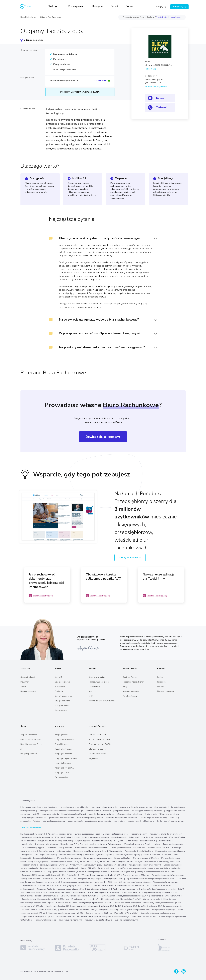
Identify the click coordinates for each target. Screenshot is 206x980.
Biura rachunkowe (28, 691)
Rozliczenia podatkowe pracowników (90, 851)
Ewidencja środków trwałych (33, 834)
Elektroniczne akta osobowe (93, 844)
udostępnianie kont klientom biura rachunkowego (61, 811)
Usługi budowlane (62, 701)
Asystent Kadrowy (131, 696)
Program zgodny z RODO (100, 744)
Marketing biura (146, 851)
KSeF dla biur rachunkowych (127, 920)
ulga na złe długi (162, 807)
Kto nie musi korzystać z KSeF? (85, 899)
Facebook (161, 682)
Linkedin (161, 687)
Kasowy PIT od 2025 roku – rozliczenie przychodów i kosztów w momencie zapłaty (117, 868)
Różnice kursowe (148, 841)
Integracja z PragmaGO (64, 768)
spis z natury (119, 821)
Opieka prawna (114, 844)
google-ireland (134, 821)
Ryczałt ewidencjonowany (71, 855)
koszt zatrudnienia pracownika (104, 807)
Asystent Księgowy (131, 691)
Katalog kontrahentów (121, 848)
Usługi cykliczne (66, 848)
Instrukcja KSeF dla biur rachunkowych (165, 906)
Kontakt (160, 677)
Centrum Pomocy (130, 677)
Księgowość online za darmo (60, 834)
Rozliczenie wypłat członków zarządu (105, 892)
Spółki (23, 687)
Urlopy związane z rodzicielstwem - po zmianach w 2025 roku (90, 882)
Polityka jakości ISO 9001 (99, 740)
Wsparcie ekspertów (29, 735)
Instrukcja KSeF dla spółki (135, 906)
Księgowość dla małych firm (71, 920)
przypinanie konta (121, 811)
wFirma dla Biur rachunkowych (102, 701)
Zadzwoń (162, 107)
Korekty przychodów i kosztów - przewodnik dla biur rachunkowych (115, 886)
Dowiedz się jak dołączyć (103, 437)
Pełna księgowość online (61, 861)
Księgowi (98, 6)
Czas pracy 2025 (38, 872)
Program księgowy (139, 834)
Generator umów (46, 851)
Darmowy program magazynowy (98, 858)
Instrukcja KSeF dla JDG (111, 906)
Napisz (160, 98)
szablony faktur (51, 807)
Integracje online (62, 735)
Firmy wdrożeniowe (166, 691)
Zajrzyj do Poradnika (130, 558)
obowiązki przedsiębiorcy (54, 821)
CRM (91, 696)
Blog (125, 687)
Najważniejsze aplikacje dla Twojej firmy (159, 577)
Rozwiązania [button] (76, 6)
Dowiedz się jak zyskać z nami (169, 17)
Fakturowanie (139, 848)
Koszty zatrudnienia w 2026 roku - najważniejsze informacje (72, 906)
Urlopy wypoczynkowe (169, 814)
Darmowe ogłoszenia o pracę (116, 834)
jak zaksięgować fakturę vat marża (147, 811)
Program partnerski (29, 754)
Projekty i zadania (153, 844)
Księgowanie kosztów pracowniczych (145, 865)
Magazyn (93, 691)
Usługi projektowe (62, 682)
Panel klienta (130, 851)
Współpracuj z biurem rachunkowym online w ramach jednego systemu (78, 872)
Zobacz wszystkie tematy (31, 827)
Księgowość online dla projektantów (71, 837)
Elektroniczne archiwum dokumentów (91, 848)
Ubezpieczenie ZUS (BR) (159, 848)
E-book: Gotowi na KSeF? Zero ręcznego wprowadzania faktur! (83, 903)
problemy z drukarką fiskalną (62, 818)
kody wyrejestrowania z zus (34, 818)
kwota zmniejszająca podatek (90, 818)
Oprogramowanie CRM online (146, 858)
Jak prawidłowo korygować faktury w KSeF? (81, 896)
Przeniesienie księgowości (123, 872)
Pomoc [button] (130, 6)
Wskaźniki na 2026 (132, 892)
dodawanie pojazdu (50, 814)
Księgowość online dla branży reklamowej (94, 841)
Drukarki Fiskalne (165, 841)
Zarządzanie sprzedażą (173, 844)
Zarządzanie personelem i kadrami (170, 851)
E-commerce (60, 687)
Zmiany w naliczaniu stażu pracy (127, 903)
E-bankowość (132, 841)
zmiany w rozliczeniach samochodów (136, 807)
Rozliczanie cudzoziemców (46, 844)
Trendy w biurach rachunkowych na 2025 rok (156, 872)
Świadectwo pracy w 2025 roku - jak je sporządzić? (61, 886)
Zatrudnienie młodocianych (98, 889)
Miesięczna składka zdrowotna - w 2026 (65, 913)
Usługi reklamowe (62, 706)
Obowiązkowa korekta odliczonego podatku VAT (104, 577)
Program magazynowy (38, 861)
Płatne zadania (115, 851)
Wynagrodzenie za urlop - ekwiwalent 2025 (101, 875)
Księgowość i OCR (30, 855)
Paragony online (62, 777)
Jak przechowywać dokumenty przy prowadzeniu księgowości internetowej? (46, 581)
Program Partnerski (83, 861)
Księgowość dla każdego (44, 858)
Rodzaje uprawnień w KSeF (47, 896)
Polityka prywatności (98, 754)
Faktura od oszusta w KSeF (144, 917)
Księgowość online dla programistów (166, 834)
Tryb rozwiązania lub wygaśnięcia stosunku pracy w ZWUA (98, 879)
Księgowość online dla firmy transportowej (148, 837)
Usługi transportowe (63, 696)
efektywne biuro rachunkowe (130, 814)
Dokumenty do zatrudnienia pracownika (158, 889)
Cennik (114, 6)
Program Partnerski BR (105, 861)
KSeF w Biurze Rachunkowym (126, 889)
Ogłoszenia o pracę (48, 855)
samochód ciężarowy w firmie (101, 814)
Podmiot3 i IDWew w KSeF (126, 913)
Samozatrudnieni (28, 677)
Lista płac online (64, 851)
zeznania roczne (67, 807)
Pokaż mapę (150, 69)
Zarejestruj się (179, 7)
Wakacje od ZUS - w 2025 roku (56, 879)
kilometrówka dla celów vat (74, 814)
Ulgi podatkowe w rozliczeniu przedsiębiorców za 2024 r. (151, 879)
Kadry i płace (94, 687)
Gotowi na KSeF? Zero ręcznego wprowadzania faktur (61, 889)
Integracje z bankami (63, 754)
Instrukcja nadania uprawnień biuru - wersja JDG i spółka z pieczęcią (89, 910)
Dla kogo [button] (53, 6)
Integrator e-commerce (64, 740)
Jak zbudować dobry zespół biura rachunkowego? (64, 892)
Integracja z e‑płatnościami (66, 758)
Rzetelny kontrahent (63, 749)
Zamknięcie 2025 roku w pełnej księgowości (41, 875)
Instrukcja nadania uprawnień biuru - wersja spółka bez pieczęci (148, 910)
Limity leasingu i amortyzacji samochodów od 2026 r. (125, 896)
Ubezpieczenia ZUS (69, 844)
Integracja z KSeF (62, 773)
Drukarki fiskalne (62, 744)
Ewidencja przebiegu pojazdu (88, 834)
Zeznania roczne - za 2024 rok (136, 875)
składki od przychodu (152, 821)
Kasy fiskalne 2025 (71, 875)
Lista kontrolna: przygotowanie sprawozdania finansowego (103, 917)
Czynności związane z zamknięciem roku (158, 913)
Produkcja (59, 691)
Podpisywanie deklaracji (31, 740)
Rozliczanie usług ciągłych (33, 848)
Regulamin (93, 758)
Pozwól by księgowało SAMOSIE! (53, 865)
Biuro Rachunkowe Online (31, 744)
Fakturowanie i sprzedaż (99, 682)
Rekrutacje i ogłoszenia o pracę (99, 855)
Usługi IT (59, 677)
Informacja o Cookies (98, 749)
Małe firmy (25, 682)
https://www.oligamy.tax (156, 87)
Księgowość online (97, 677)
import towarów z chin (174, 821)
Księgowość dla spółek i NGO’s (98, 920)
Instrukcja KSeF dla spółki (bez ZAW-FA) (40, 910)
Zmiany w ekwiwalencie (46, 920)
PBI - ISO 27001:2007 (98, 735)
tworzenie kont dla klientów (98, 811)
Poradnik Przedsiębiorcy (133, 682)
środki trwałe (151, 814)
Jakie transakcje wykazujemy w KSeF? (167, 896)
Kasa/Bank (119, 841)
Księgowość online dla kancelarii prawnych (108, 837)
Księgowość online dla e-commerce (37, 837)
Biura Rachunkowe (28, 17)
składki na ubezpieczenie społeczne (121, 818)
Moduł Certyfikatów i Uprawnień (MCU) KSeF (121, 899)
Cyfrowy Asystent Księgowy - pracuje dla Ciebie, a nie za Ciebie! (99, 865)
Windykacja (27, 844)
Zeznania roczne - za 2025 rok (99, 913)
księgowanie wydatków (31, 807)
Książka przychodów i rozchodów (157, 855)
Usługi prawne (61, 710)
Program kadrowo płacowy (69, 858)
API (22, 749)
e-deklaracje (82, 807)
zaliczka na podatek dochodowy (153, 818)
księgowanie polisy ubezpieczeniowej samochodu (89, 821)
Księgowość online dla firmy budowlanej (56, 841)
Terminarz (51, 848)
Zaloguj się (161, 7)
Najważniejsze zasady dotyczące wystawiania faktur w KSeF (49, 917)
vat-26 (36, 814)
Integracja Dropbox (63, 763)
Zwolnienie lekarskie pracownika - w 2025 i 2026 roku (45, 899)
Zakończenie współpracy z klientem (135, 882)
